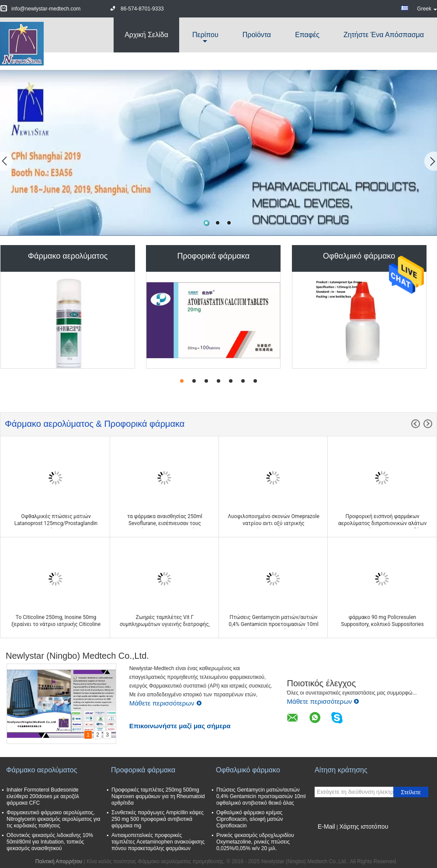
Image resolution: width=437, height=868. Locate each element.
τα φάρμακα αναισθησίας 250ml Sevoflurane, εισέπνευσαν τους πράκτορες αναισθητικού (165, 523)
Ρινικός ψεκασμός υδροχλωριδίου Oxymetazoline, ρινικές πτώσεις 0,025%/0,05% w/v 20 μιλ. (255, 842)
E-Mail (326, 827)
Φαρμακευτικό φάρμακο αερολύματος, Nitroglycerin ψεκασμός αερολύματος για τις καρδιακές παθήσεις (53, 819)
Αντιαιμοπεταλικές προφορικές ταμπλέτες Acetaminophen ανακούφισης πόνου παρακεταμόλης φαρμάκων (158, 842)
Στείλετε (411, 792)
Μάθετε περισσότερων (166, 703)
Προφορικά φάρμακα (214, 256)
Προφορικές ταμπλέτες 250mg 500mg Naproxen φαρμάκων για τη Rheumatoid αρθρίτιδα (158, 796)
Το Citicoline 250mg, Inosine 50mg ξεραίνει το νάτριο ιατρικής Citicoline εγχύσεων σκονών (56, 624)
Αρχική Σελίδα (146, 35)
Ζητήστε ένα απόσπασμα (384, 35)
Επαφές (307, 35)
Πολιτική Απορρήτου (59, 861)
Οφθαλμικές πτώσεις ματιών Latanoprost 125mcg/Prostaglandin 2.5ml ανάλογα (56, 523)
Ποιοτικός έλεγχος (321, 683)
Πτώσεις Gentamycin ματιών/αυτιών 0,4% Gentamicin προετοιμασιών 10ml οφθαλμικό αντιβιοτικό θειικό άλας (274, 624)
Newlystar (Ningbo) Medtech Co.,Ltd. (77, 656)
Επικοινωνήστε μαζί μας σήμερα (180, 726)
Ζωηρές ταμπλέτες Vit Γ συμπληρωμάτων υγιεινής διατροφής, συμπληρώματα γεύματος (165, 624)
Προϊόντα (257, 35)
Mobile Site (330, 837)
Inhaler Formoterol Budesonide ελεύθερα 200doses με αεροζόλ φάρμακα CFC (43, 796)
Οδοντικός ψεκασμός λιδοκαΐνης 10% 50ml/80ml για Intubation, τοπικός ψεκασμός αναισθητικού (50, 842)
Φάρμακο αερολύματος (68, 256)
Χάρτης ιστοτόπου (364, 827)
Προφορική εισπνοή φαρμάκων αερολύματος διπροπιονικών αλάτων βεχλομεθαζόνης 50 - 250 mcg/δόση (382, 523)
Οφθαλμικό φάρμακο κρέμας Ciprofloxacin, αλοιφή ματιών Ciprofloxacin (250, 819)
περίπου (205, 35)
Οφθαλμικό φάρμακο (359, 256)
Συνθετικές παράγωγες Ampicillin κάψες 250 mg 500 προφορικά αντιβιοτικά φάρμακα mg (158, 819)
